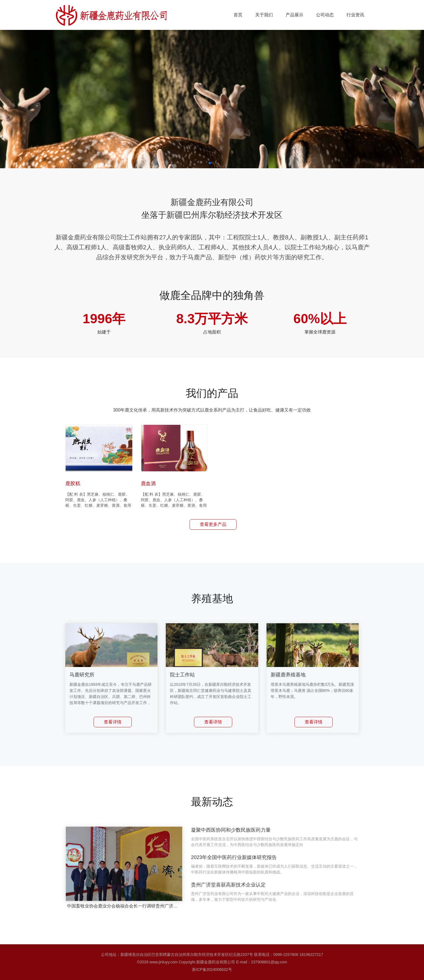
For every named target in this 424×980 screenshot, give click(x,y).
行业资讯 (355, 15)
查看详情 (113, 722)
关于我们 (264, 15)
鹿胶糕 (73, 483)
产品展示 (294, 15)
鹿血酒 (148, 483)
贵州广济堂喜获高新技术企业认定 (228, 885)
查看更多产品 (213, 524)
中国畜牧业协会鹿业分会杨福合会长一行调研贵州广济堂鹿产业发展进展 (138, 906)
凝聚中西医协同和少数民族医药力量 (231, 830)
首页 (238, 15)
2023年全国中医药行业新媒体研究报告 (234, 857)
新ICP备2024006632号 (212, 969)
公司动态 (325, 15)
